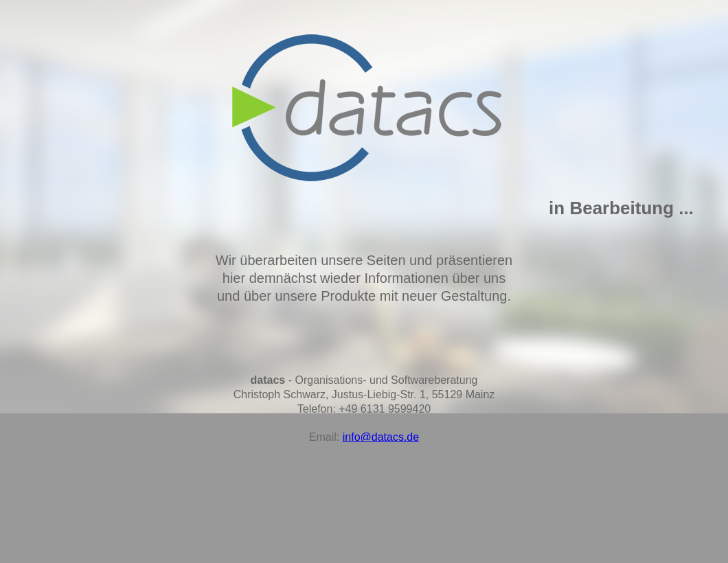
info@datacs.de (381, 437)
